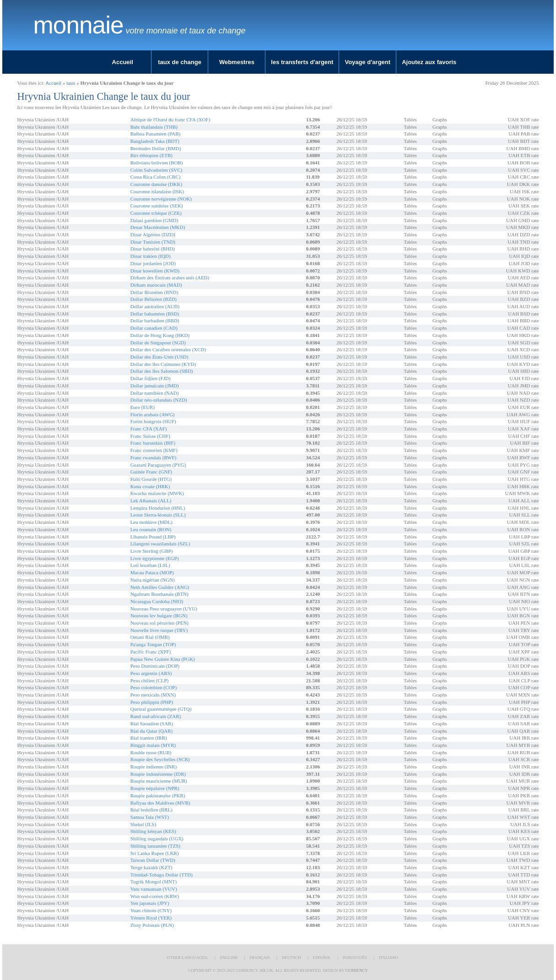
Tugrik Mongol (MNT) (154, 882)
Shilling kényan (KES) (153, 831)
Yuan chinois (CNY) (151, 910)
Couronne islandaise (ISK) (157, 191)
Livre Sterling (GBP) (152, 551)
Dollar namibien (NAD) (155, 393)
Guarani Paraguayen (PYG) (158, 465)
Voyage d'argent (367, 62)
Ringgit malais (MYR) (153, 745)
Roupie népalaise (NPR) (155, 788)
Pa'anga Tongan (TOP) (153, 644)
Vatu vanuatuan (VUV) (154, 889)
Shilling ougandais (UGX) (157, 838)
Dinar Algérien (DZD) (153, 234)
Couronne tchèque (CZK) (156, 213)
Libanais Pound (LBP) (153, 537)
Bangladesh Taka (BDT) (155, 141)
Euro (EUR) (143, 407)
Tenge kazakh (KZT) (151, 867)
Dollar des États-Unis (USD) (159, 357)
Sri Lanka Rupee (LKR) (155, 853)
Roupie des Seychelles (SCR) (160, 759)
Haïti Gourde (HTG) (151, 479)
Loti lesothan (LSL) (150, 565)
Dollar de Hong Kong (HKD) (160, 335)
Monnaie (78, 25)
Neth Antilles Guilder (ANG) (160, 587)
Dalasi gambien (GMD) (154, 220)
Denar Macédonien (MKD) (158, 227)
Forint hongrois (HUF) (153, 421)
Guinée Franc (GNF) (151, 472)
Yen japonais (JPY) (150, 903)
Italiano (389, 958)
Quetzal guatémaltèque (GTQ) (161, 709)
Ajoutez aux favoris (429, 62)
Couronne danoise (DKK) (157, 184)
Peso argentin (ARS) (151, 673)
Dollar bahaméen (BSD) (155, 314)
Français (260, 958)
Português (355, 958)
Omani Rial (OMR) (150, 637)
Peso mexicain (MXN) (153, 695)
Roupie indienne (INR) (154, 767)
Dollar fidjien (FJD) (151, 378)
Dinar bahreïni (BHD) (153, 249)
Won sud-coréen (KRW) (155, 896)
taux (71, 83)
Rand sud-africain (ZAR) (156, 716)
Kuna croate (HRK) (150, 486)
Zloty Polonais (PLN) (152, 925)
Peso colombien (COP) (154, 687)
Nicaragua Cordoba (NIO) (157, 601)
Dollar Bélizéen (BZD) (154, 299)
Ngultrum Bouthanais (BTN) (159, 594)
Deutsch (291, 958)
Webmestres (237, 62)
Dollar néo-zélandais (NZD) (159, 400)
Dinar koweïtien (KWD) (155, 271)
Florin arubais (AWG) (153, 414)
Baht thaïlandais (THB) (154, 127)
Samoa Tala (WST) (150, 817)
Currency (357, 970)
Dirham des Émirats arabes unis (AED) (170, 278)
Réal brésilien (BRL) (151, 810)
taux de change (180, 62)
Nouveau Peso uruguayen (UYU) (164, 609)
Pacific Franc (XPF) (151, 652)
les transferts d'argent (302, 62)
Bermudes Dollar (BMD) (156, 148)
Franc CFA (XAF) (149, 429)
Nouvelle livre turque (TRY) (159, 630)
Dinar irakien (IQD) (151, 256)
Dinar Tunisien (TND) (153, 242)
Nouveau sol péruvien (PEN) (159, 623)
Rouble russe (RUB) (151, 752)
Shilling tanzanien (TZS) (155, 846)
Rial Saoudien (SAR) (152, 724)
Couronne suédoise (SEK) (157, 206)
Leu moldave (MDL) (151, 522)
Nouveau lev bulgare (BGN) (159, 615)
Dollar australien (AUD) (155, 306)
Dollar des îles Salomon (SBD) (162, 371)
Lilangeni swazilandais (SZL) (160, 544)
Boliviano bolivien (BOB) (157, 163)
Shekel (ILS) (143, 824)
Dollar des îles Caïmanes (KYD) (163, 364)
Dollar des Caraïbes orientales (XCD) (168, 349)
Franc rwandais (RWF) (154, 457)
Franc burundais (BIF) (153, 443)
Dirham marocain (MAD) (156, 285)
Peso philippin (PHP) (152, 702)
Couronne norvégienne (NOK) (161, 199)
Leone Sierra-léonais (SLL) (158, 515)
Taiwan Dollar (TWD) (153, 860)
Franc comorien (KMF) (154, 450)
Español (322, 958)
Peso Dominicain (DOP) (155, 666)
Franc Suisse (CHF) (150, 436)
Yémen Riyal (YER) (151, 918)
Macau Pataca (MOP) (152, 572)
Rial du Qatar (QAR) (152, 731)
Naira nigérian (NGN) (153, 580)
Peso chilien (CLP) (150, 681)
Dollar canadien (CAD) (154, 328)
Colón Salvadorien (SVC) (157, 170)
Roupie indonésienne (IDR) (158, 774)
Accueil (123, 62)
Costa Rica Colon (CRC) (156, 177)
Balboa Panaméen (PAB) (156, 134)
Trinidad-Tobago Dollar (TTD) (162, 875)
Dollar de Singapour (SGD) (158, 343)
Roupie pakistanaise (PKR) (158, 795)
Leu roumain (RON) (151, 529)
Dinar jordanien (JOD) (153, 263)
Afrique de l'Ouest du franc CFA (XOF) (170, 120)
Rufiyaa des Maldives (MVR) (160, 803)
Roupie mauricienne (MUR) (159, 781)
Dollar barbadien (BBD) (155, 321)
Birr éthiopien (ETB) (151, 155)
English (229, 958)
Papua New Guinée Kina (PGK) (163, 659)
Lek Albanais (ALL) (151, 501)
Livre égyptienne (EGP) (155, 558)
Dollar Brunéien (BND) (154, 292)
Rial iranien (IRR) (149, 738)
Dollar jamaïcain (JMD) (155, 386)
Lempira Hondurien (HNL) (158, 508)
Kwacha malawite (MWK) (157, 493)
